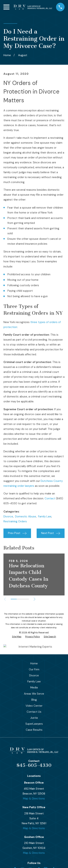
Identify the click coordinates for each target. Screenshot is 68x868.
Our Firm (34, 669)
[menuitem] (17, 637)
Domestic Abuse (26, 516)
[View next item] (35, 599)
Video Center (34, 706)
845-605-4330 (34, 765)
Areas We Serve (34, 694)
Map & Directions (34, 799)
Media (34, 688)
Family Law (45, 516)
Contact (50, 498)
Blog (34, 700)
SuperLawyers (34, 724)
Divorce (8, 516)
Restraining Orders (15, 521)
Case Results (34, 730)
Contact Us (34, 712)
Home (34, 663)
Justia (34, 718)
